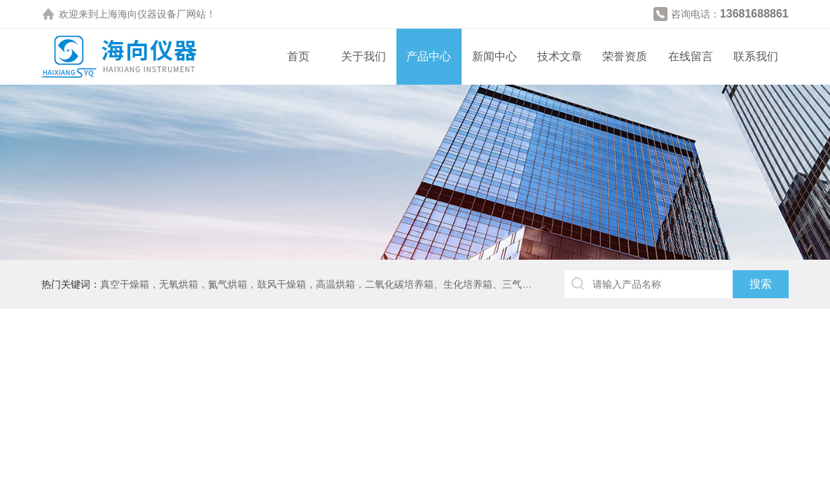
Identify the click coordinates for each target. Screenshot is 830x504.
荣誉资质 (625, 56)
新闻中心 (494, 56)
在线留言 (691, 56)
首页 (298, 56)
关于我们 (364, 56)
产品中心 (429, 56)
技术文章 (560, 56)
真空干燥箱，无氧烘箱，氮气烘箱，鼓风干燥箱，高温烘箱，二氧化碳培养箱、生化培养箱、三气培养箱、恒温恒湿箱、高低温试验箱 (389, 284)
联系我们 (756, 56)
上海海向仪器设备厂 (142, 14)
